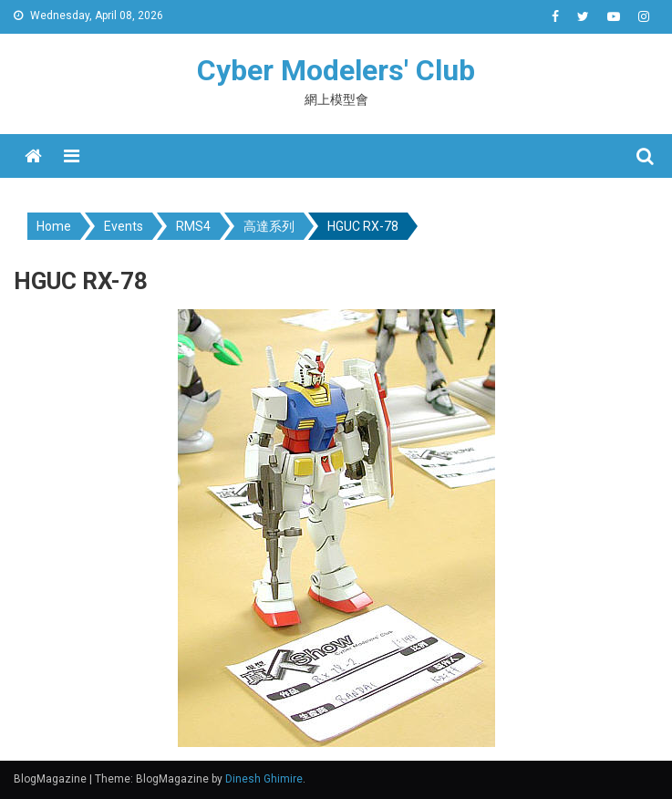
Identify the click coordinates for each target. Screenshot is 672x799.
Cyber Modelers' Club (336, 70)
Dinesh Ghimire (264, 779)
